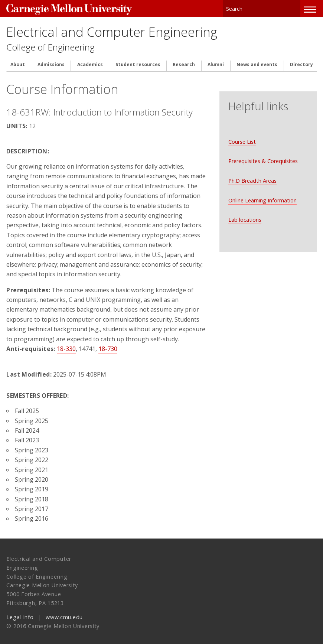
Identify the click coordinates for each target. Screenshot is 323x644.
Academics (90, 62)
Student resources (138, 62)
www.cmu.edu (64, 614)
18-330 (66, 346)
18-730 (108, 346)
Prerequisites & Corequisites (262, 148)
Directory (301, 62)
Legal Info (20, 614)
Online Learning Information (262, 187)
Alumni (216, 62)
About (18, 62)
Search (295, 7)
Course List (241, 128)
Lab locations (244, 207)
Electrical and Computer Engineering (112, 29)
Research (184, 62)
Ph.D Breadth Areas (252, 167)
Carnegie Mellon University (62, 8)
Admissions (51, 62)
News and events (257, 62)
